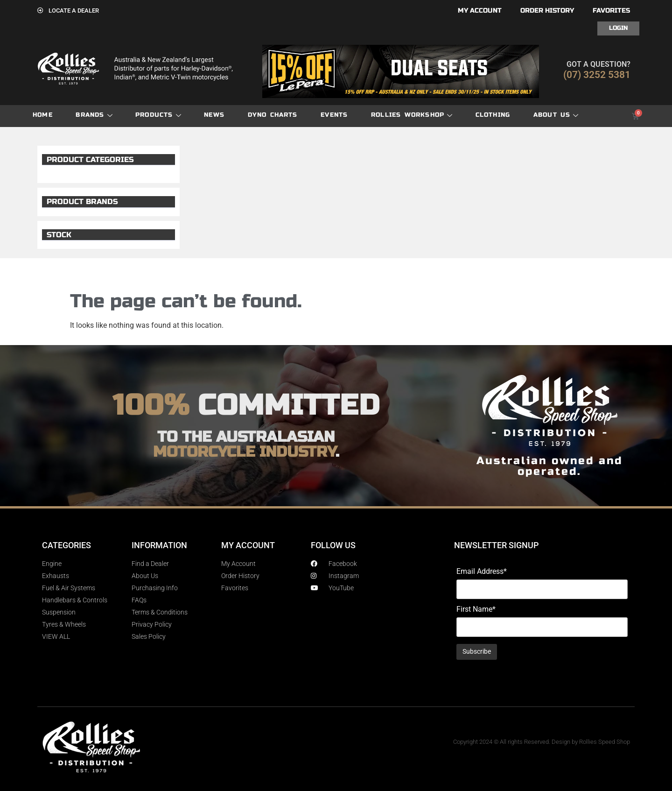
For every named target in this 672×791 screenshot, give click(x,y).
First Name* (476, 609)
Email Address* (482, 572)
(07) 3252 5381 (597, 75)
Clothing (493, 115)
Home (43, 115)
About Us (556, 115)
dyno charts (273, 115)
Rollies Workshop (412, 115)
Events (334, 115)
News (214, 115)
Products (158, 115)
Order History (547, 11)
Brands (94, 115)
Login (618, 28)
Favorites (611, 11)
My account (480, 11)
